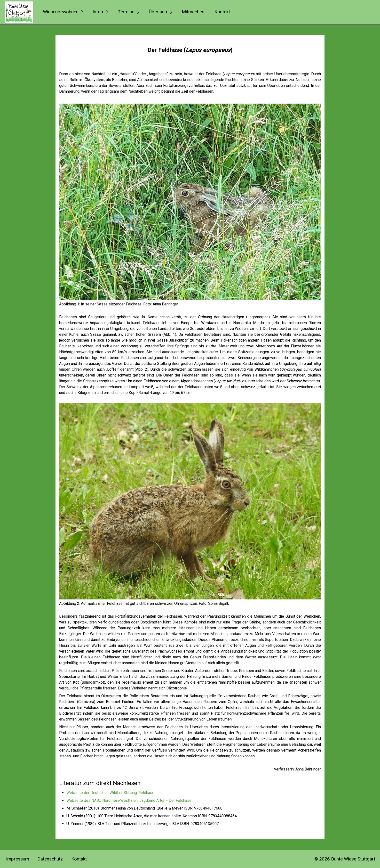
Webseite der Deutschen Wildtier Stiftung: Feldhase (110, 793)
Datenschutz (50, 859)
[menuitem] (62, 12)
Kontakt (222, 12)
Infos (98, 12)
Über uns (158, 12)
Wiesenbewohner (60, 12)
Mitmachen (193, 12)
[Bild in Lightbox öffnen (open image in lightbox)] (190, 202)
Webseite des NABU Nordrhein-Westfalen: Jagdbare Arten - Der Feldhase (129, 800)
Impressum (18, 859)
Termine (126, 12)
